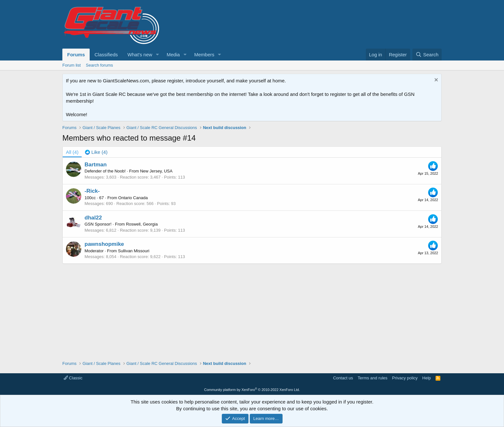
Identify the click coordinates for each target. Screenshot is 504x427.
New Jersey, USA (156, 171)
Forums (76, 55)
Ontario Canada (133, 198)
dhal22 (93, 218)
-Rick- (92, 191)
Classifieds (106, 55)
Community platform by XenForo (252, 390)
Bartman (96, 165)
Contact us (343, 378)
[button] (157, 55)
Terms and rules (373, 378)
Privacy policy (405, 378)
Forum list (72, 65)
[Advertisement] (252, 309)
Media (173, 55)
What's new (140, 55)
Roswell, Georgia (142, 224)
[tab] (96, 152)
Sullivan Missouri (134, 251)
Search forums (99, 65)
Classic (73, 378)
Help (427, 378)
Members (204, 55)
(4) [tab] (72, 152)
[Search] (427, 55)
